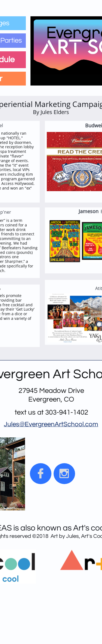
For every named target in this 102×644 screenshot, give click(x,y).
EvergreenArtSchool (54, 424)
